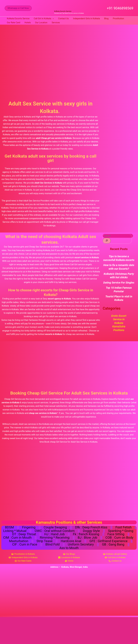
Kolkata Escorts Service (63, 11)
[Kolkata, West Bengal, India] (69, 596)
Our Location (41, 23)
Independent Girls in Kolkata (86, 19)
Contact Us (64, 19)
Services (56, 23)
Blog (106, 19)
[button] (18, 8)
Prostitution (118, 19)
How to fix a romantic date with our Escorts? (119, 267)
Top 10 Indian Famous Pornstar (119, 289)
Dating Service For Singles (119, 283)
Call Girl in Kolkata (44, 19)
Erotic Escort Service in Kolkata (119, 319)
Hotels (28, 23)
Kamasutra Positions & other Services (69, 522)
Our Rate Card (14, 23)
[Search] (107, 241)
